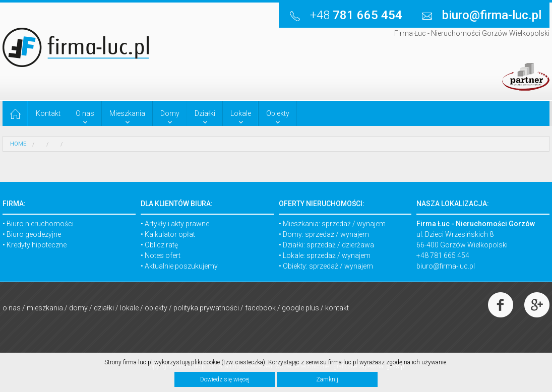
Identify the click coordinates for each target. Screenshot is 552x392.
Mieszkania (45, 308)
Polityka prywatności (206, 308)
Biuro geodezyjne (34, 234)
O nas (12, 308)
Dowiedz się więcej (225, 379)
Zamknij (327, 379)
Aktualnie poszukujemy (181, 266)
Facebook (260, 308)
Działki (104, 308)
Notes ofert (163, 255)
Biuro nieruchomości (40, 224)
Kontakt (337, 308)
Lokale (129, 308)
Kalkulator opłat (170, 234)
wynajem (371, 224)
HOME (18, 144)
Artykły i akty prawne (177, 224)
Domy (78, 308)
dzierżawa (358, 245)
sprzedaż (336, 224)
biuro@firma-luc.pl (446, 266)
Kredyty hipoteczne (37, 245)
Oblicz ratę (161, 245)
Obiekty (156, 308)
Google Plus (300, 308)
